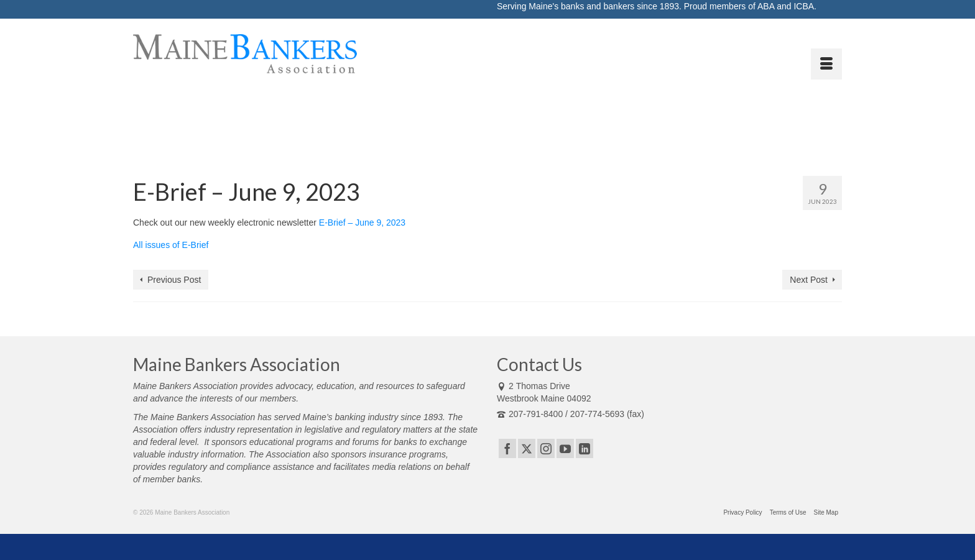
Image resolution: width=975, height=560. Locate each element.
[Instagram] (546, 448)
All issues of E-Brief (171, 245)
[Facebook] (507, 448)
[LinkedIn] (585, 448)
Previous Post (174, 280)
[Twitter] (527, 448)
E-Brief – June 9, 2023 (362, 223)
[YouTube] (565, 448)
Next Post (809, 280)
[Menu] (826, 64)
